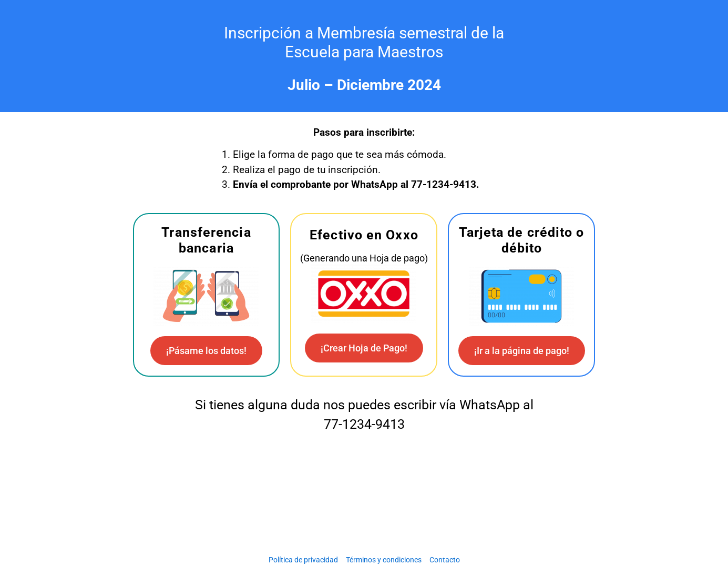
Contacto (445, 560)
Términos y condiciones (384, 560)
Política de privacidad (303, 560)
